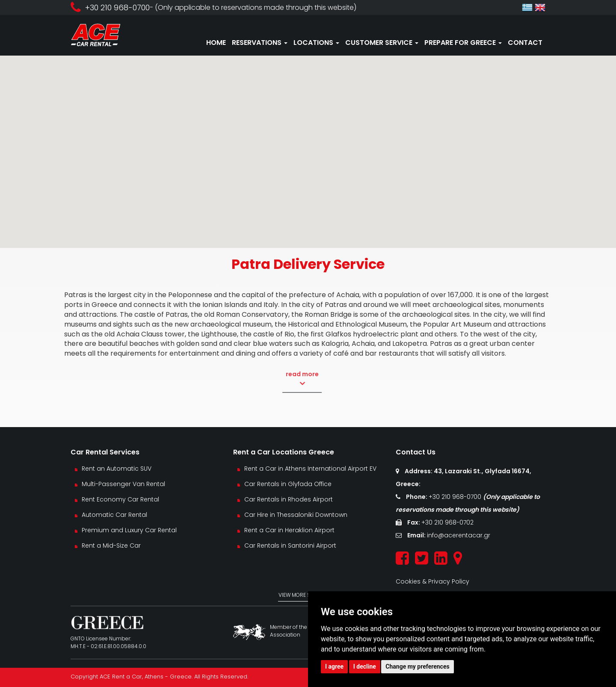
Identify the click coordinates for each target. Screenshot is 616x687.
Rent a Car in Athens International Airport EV (310, 469)
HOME (216, 43)
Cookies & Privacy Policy (432, 581)
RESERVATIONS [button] (260, 43)
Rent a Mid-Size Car (112, 545)
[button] (308, 144)
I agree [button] (334, 666)
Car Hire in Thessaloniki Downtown (296, 515)
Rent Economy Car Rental (120, 499)
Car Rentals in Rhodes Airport (289, 499)
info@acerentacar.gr (459, 535)
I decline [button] (365, 666)
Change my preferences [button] (417, 666)
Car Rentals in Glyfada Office (288, 484)
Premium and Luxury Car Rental (129, 530)
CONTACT (525, 43)
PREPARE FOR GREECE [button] (463, 43)
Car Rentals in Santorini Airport (290, 545)
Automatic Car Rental (114, 515)
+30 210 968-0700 (456, 497)
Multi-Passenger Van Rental (123, 484)
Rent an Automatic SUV (117, 469)
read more (284, 379)
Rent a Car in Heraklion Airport (289, 530)
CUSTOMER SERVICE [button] (382, 43)
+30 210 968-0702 (447, 522)
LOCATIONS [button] (316, 43)
